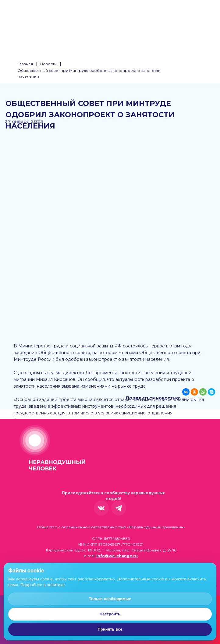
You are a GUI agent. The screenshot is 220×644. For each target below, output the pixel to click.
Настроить (110, 614)
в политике (54, 585)
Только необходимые (110, 599)
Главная (25, 64)
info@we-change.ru (117, 556)
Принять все (110, 629)
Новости (48, 64)
